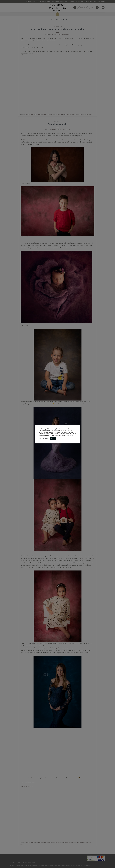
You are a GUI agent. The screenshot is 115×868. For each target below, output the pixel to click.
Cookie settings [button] (44, 439)
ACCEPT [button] (53, 439)
